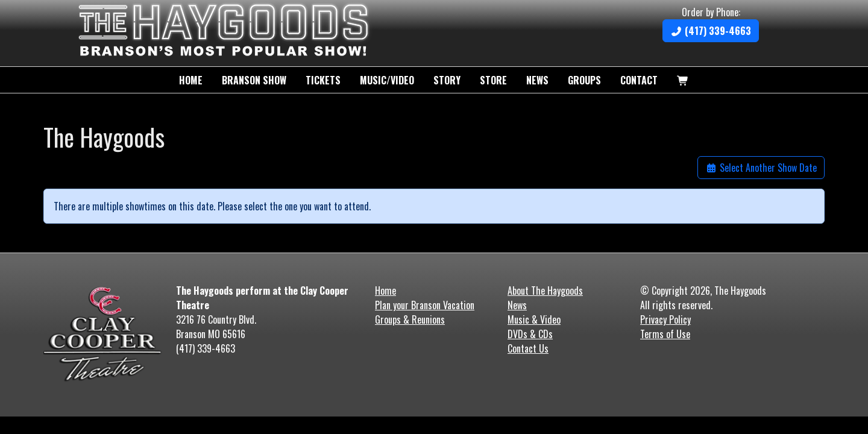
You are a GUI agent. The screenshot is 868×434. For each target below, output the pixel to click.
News (537, 80)
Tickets (323, 80)
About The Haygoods (545, 291)
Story (447, 80)
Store (493, 80)
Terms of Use (665, 334)
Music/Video (387, 80)
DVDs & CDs (530, 334)
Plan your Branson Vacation (425, 305)
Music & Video (534, 319)
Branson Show (254, 80)
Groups (584, 80)
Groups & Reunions (410, 319)
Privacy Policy (665, 319)
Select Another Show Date (761, 168)
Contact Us (528, 348)
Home (191, 80)
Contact (639, 80)
